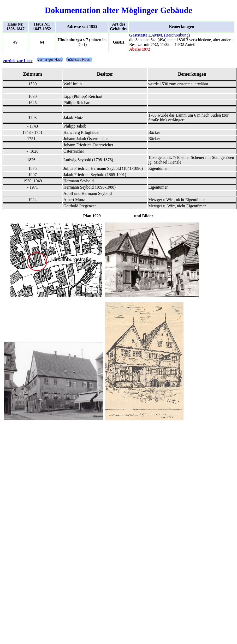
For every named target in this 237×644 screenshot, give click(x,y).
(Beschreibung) (177, 35)
